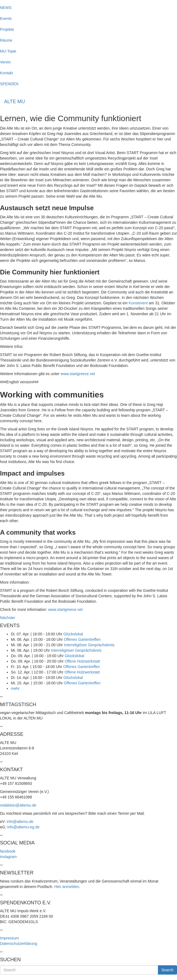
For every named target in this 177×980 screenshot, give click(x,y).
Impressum (9, 938)
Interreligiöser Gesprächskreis (89, 645)
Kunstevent (138, 303)
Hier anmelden (67, 887)
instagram (8, 857)
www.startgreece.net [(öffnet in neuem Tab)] (78, 374)
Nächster (8, 618)
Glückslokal (73, 634)
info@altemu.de (20, 822)
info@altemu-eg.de (23, 827)
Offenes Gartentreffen (82, 639)
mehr (15, 688)
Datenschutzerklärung (19, 944)
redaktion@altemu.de (18, 805)
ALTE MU (15, 102)
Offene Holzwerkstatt (82, 661)
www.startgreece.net (65, 610)
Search (167, 970)
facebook (8, 851)
